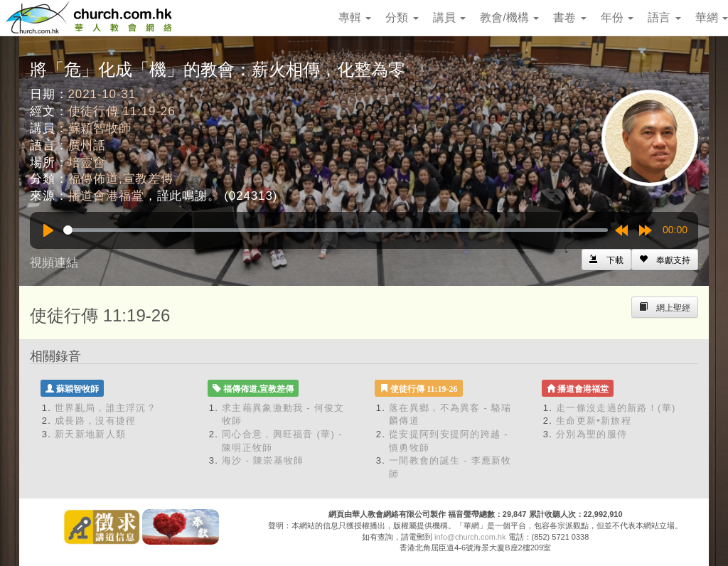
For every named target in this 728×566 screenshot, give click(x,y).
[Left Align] (665, 260)
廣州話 (87, 145)
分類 (402, 17)
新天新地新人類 (90, 434)
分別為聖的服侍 (591, 434)
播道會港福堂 (106, 196)
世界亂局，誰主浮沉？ (106, 408)
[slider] (336, 230)
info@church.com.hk (470, 537)
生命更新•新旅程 (594, 421)
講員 (449, 17)
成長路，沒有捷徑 (95, 421)
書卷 (569, 17)
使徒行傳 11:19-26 (122, 111)
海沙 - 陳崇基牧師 (263, 460)
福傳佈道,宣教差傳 (121, 179)
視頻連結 (54, 263)
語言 (664, 17)
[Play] (48, 230)
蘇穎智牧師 (100, 128)
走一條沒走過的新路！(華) (616, 408)
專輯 (355, 17)
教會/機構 (509, 17)
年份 (617, 17)
